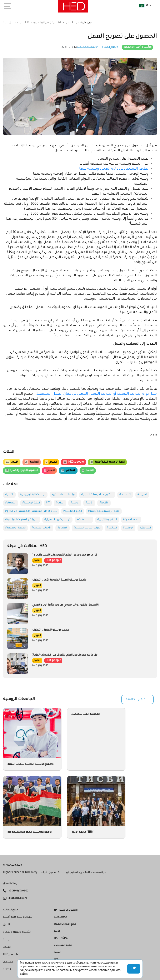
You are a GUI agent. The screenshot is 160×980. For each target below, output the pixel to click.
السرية (57, 952)
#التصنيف (125, 495)
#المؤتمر (112, 528)
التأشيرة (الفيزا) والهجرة (47, 23)
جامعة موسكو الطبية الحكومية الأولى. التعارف (59, 580)
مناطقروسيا (60, 917)
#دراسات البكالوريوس (33, 495)
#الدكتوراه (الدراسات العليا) (97, 495)
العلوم (51, 462)
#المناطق (145, 528)
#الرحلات (128, 528)
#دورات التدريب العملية (87, 528)
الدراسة (31, 462)
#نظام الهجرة (110, 47)
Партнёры (61, 938)
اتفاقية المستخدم (63, 945)
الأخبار (49, 471)
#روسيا (75, 503)
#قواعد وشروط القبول (57, 520)
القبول (12, 462)
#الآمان (9, 495)
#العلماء (62, 528)
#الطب (60, 503)
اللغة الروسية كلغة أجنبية (107, 462)
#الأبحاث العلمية (42, 528)
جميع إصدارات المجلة (65, 924)
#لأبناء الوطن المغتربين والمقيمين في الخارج (31, 511)
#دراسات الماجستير (63, 495)
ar (144, 6)
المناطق (68, 471)
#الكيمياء (11, 503)
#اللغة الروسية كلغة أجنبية (104, 511)
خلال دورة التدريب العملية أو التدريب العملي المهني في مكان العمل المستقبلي (96, 394)
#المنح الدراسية (73, 511)
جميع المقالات (11, 910)
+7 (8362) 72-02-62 (18, 891)
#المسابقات (84, 520)
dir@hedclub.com (18, 898)
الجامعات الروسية (68, 910)
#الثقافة (104, 503)
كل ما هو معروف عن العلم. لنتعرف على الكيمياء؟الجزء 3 (65, 655)
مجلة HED (23, 23)
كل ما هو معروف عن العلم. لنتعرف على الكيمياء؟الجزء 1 (65, 555)
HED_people (73, 462)
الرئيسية (8, 23)
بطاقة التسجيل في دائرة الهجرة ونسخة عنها (114, 169)
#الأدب (89, 503)
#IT (48, 503)
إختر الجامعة (135, 700)
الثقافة (87, 471)
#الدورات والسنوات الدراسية (22, 520)
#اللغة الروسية (31, 503)
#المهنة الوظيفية (87, 47)
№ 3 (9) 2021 (69, 47)
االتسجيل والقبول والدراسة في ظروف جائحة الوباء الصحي (66, 605)
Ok (134, 969)
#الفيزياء (142, 495)
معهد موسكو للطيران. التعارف (51, 630)
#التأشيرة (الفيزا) (107, 520)
